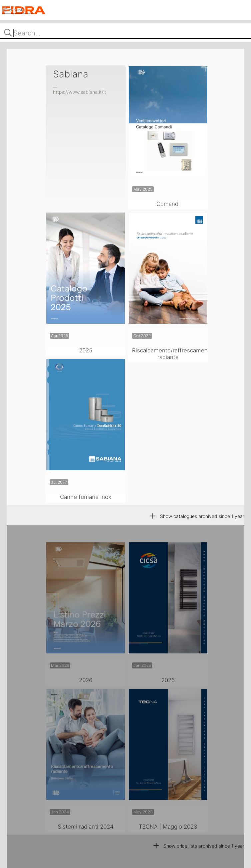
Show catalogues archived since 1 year (197, 516)
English (17, 10)
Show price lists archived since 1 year (198, 846)
